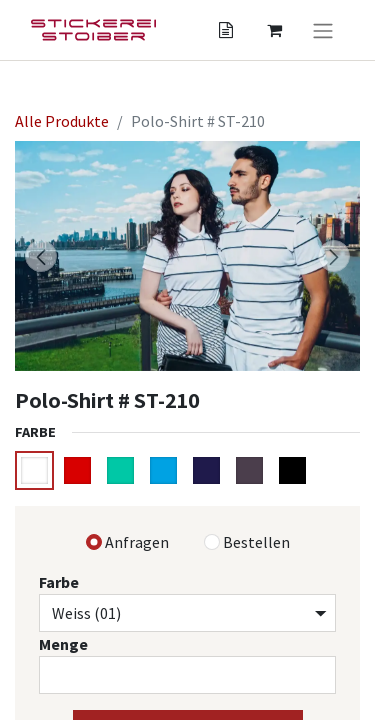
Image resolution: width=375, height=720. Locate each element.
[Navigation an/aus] (323, 30)
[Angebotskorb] (226, 30)
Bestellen (256, 542)
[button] (41, 256)
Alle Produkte (62, 121)
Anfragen (137, 542)
